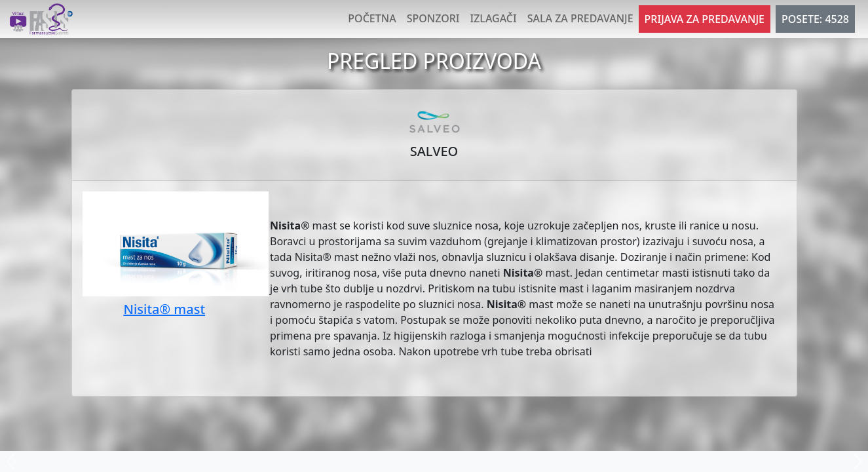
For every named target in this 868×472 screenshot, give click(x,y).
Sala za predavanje (580, 18)
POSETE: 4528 (815, 19)
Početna (372, 18)
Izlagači (494, 18)
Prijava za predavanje (705, 19)
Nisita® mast (164, 309)
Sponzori (433, 18)
